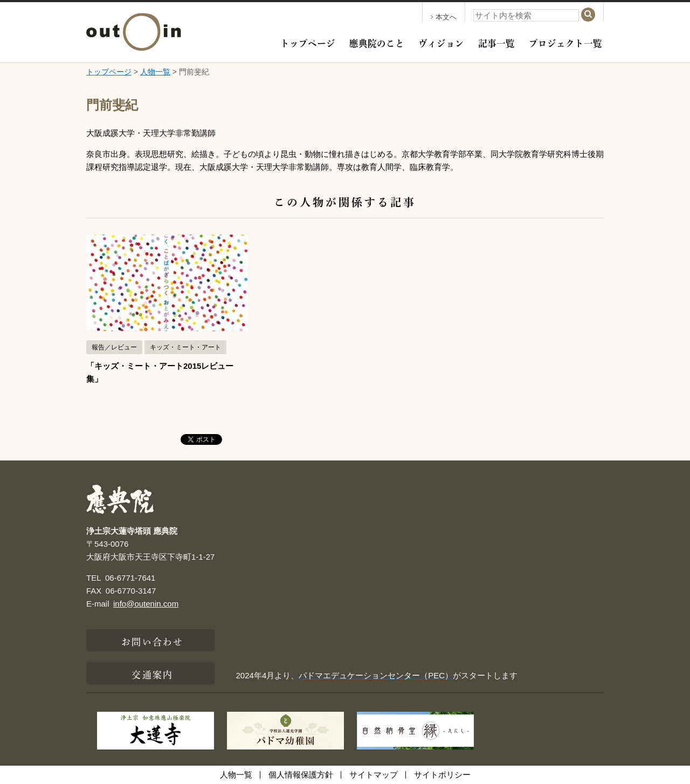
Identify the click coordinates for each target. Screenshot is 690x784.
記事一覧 (496, 42)
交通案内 (152, 673)
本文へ (444, 17)
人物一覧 (155, 72)
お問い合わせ (152, 641)
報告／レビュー (114, 347)
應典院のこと (377, 42)
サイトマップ (374, 775)
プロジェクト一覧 (565, 42)
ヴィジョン (441, 42)
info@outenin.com (146, 604)
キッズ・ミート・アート (185, 347)
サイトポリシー (442, 775)
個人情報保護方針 (301, 775)
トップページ (308, 42)
